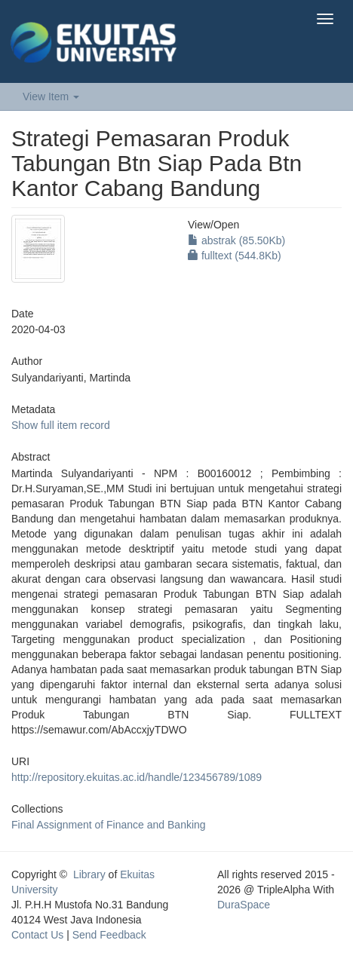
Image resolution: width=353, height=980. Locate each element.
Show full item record (61, 425)
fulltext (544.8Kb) (235, 256)
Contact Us (37, 935)
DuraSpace (244, 905)
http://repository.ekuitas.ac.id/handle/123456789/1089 (137, 777)
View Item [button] (51, 96)
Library (89, 874)
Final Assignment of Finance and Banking (109, 825)
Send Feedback (109, 935)
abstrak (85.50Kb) (236, 240)
